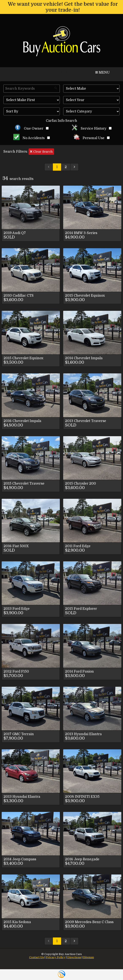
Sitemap (89, 957)
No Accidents (32, 138)
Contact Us (37, 957)
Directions (74, 957)
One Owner (32, 129)
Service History (91, 129)
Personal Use (91, 138)
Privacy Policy (56, 957)
